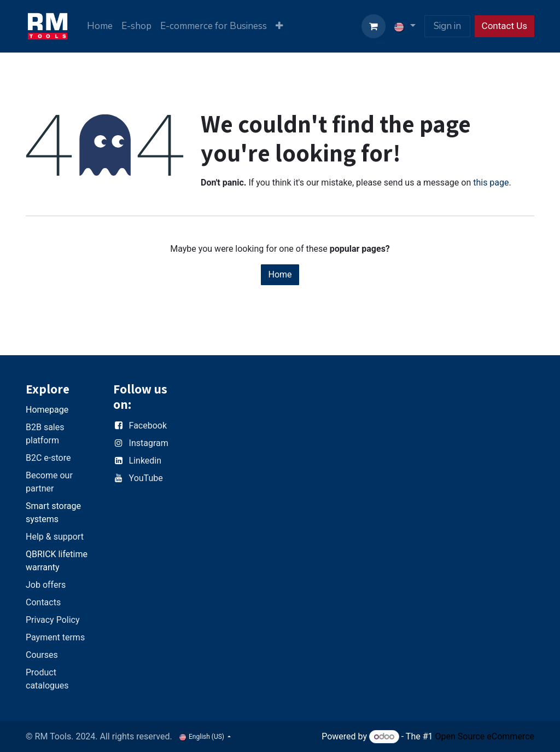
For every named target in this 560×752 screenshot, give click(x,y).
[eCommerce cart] (374, 26)
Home (280, 274)
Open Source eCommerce (485, 736)
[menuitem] (100, 26)
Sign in (447, 26)
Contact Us (504, 26)
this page (491, 183)
